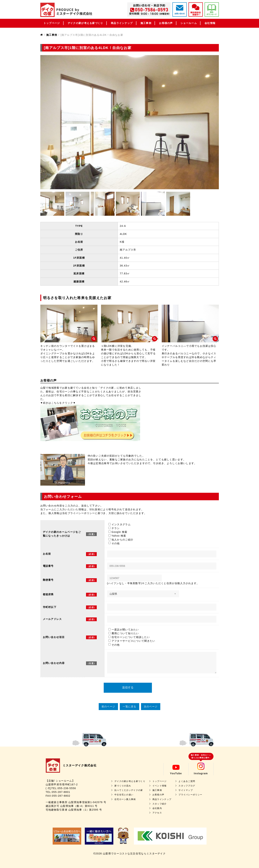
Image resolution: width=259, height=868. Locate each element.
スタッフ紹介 (160, 804)
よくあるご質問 (187, 781)
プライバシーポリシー (190, 795)
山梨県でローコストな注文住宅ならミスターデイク (134, 854)
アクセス (157, 813)
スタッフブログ (187, 786)
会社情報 (210, 23)
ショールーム (189, 23)
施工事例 (146, 23)
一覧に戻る (129, 706)
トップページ (52, 23)
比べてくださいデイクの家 (129, 790)
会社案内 (157, 808)
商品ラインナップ (122, 23)
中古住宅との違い (124, 795)
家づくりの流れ (123, 786)
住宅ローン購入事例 (125, 799)
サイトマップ (186, 790)
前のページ (108, 706)
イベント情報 (160, 786)
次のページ (151, 706)
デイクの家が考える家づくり (85, 23)
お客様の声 (166, 23)
